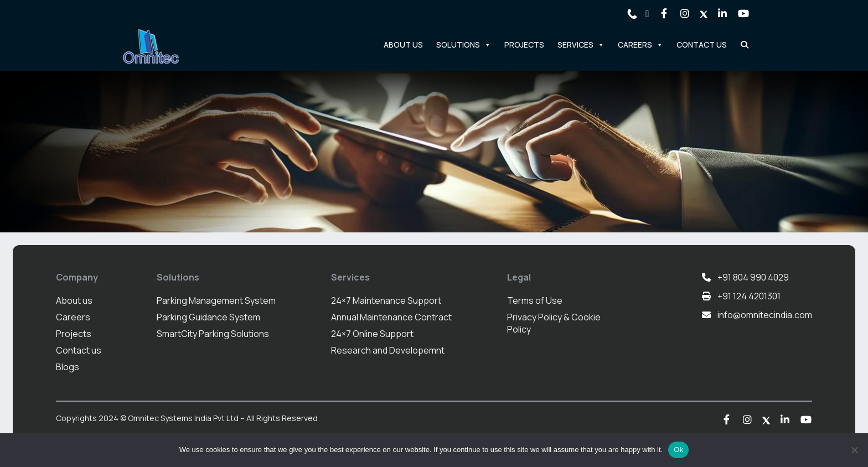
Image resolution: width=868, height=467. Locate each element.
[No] (854, 450)
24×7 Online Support (372, 334)
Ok (678, 450)
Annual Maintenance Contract (391, 317)
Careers (640, 45)
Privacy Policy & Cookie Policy (554, 323)
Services (581, 45)
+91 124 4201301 (749, 296)
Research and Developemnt (388, 350)
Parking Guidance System (208, 317)
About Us (403, 45)
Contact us (79, 350)
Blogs (68, 367)
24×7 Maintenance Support (386, 300)
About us (74, 300)
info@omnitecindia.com (765, 315)
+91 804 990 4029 (753, 277)
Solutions (464, 45)
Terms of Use (535, 300)
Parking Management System (216, 300)
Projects (524, 45)
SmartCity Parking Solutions (213, 334)
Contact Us (702, 45)
